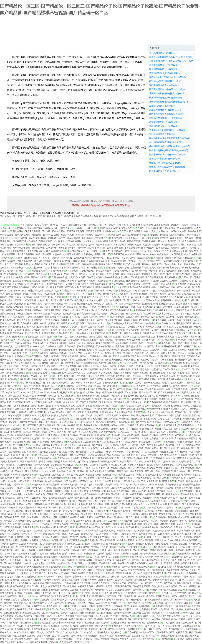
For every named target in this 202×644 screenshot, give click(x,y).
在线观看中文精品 (159, 350)
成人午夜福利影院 (38, 238)
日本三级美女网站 (36, 468)
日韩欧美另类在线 (93, 383)
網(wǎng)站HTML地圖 (122, 201)
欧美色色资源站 (159, 406)
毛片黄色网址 (13, 540)
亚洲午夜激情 (51, 350)
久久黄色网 (17, 258)
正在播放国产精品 (108, 563)
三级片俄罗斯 (22, 245)
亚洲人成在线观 (84, 406)
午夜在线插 (39, 346)
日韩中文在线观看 (28, 422)
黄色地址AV (120, 399)
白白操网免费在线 (15, 458)
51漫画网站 (115, 435)
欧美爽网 (8, 603)
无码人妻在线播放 (63, 468)
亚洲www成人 (126, 508)
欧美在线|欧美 (182, 511)
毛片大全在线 (106, 373)
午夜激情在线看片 (160, 281)
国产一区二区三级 (62, 593)
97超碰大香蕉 (134, 274)
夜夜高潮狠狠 (150, 419)
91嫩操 (41, 300)
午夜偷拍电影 (195, 231)
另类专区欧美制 (153, 471)
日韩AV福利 (16, 494)
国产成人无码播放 (165, 284)
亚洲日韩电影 (176, 557)
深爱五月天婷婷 (190, 258)
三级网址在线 (130, 337)
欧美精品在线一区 (118, 238)
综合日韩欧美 (64, 563)
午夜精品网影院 (119, 468)
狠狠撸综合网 (110, 268)
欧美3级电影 (73, 632)
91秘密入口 (164, 419)
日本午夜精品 (169, 422)
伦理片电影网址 (177, 550)
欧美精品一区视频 (45, 494)
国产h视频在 (177, 609)
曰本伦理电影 (151, 323)
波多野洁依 (71, 297)
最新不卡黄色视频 (151, 560)
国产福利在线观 (182, 429)
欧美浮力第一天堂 (36, 586)
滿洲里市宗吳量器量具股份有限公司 (167, 114)
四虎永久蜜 (146, 396)
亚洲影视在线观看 (182, 274)
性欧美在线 (88, 511)
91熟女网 (149, 225)
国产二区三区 (44, 560)
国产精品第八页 (42, 465)
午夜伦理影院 (55, 402)
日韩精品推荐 (184, 291)
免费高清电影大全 (90, 340)
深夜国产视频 (168, 636)
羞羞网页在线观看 (142, 310)
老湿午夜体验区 (187, 491)
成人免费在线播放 (175, 317)
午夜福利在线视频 (113, 593)
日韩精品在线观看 (167, 287)
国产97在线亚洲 (96, 619)
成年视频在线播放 (49, 452)
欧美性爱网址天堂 (102, 274)
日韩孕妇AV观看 (115, 248)
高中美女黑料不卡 (57, 268)
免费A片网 (52, 573)
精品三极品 (71, 287)
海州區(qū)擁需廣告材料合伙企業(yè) (167, 167)
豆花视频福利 (49, 419)
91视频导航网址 (79, 323)
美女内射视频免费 (113, 337)
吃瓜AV (107, 251)
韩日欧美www (149, 356)
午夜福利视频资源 (63, 393)
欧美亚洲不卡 (127, 462)
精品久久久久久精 (69, 327)
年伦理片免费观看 (143, 478)
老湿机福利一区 (89, 409)
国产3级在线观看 (19, 609)
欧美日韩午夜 (41, 297)
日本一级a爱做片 (86, 478)
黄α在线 (47, 383)
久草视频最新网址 (76, 268)
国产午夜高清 (173, 402)
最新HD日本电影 (52, 389)
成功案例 (92, 41)
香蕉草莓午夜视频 (175, 373)
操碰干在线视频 (18, 586)
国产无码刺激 (132, 314)
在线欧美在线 (53, 485)
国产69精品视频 (18, 409)
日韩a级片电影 (18, 383)
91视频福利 (186, 547)
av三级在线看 (17, 570)
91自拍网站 (18, 511)
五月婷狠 (84, 465)
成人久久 (8, 366)
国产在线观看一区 (170, 547)
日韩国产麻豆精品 (118, 445)
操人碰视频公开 (52, 626)
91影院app (145, 406)
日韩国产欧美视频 (24, 360)
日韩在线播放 (136, 225)
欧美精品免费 (195, 353)
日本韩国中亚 (134, 629)
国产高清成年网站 (185, 465)
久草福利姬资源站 (23, 521)
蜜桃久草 (169, 600)
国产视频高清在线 (82, 501)
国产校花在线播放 (35, 317)
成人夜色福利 (15, 419)
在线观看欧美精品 (68, 557)
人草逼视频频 (112, 416)
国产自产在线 (98, 291)
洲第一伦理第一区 (93, 251)
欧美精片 (55, 465)
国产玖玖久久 (59, 475)
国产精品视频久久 (154, 501)
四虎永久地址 (133, 317)
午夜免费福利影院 (165, 304)
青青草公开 (189, 613)
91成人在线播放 (189, 248)
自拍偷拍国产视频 (51, 590)
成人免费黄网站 (192, 573)
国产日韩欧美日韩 (32, 432)
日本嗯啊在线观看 (166, 632)
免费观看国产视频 (185, 632)
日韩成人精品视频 (162, 567)
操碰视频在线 (145, 606)
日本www (146, 547)
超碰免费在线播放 (9, 412)
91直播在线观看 (135, 458)
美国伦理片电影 (64, 412)
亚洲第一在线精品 (164, 416)
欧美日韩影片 (97, 379)
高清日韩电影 (162, 363)
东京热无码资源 (62, 550)
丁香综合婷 (120, 241)
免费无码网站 (168, 465)
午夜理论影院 (180, 340)
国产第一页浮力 (178, 235)
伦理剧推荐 (156, 370)
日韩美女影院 (118, 317)
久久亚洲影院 (72, 271)
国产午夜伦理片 (80, 376)
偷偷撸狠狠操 (46, 462)
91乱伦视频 (104, 353)
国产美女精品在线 (86, 245)
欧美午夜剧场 (38, 629)
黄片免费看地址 (117, 284)
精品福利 (136, 560)
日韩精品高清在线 (192, 626)
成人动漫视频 (37, 481)
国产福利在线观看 (165, 488)
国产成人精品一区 (151, 340)
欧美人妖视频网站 (113, 300)
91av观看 (4, 544)
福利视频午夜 (162, 557)
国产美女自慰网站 (69, 465)
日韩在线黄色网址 (161, 310)
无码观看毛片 (11, 554)
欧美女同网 (99, 406)
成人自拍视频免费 (193, 254)
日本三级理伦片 (33, 333)
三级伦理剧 (167, 471)
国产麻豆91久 (181, 435)
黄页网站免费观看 (181, 567)
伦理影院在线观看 (49, 517)
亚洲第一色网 (175, 320)
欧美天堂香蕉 (87, 590)
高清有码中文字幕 (162, 606)
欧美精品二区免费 (100, 547)
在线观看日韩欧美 (66, 264)
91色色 (42, 366)
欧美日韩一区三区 (137, 261)
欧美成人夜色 (53, 235)
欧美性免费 (165, 343)
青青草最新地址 (172, 468)
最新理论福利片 (124, 573)
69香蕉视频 (150, 389)
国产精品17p (158, 258)
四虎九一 (24, 596)
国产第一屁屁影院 (70, 613)
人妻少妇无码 (181, 297)
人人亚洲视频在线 (124, 412)
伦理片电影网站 (25, 261)
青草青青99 (87, 514)
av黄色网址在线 (64, 577)
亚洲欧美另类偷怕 (156, 409)
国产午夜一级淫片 (173, 583)
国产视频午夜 (38, 287)
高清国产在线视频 (52, 544)
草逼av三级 (185, 370)
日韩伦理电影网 (106, 580)
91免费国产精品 (35, 389)
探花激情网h (55, 245)
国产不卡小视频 (182, 600)
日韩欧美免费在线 (98, 376)
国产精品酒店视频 (176, 478)
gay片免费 (38, 563)
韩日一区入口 (7, 360)
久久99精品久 (87, 632)
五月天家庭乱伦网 (76, 231)
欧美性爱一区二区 (183, 527)
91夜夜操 (188, 603)
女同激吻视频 (122, 343)
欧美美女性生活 (139, 251)
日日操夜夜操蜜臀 (167, 393)
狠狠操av (146, 264)
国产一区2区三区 (152, 383)
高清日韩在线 (104, 606)
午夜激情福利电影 (59, 343)
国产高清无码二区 (140, 350)
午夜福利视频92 (184, 376)
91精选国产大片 (168, 524)
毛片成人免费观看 (109, 508)
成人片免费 (59, 241)
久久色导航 (99, 554)
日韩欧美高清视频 (181, 606)
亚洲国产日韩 (11, 501)
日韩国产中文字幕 (43, 593)
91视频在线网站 (128, 416)
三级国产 (86, 544)
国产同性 (127, 300)
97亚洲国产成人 (185, 422)
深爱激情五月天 (25, 465)
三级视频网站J (78, 573)
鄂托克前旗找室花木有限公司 (163, 53)
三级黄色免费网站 (84, 639)
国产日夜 (134, 366)
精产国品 (52, 396)
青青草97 (138, 412)
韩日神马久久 (166, 323)
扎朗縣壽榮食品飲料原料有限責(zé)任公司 (169, 146)
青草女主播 (70, 346)
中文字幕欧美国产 (78, 600)
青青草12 (29, 570)
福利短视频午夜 (169, 346)
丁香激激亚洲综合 (123, 310)
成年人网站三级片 (62, 508)
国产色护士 (81, 452)
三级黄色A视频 (149, 241)
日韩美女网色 (59, 231)
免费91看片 (48, 432)
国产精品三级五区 (46, 501)
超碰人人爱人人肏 (71, 534)
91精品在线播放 (81, 333)
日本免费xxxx (149, 284)
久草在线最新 (167, 360)
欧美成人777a (6, 238)
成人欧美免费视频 (143, 531)
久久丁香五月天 (54, 586)
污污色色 (42, 396)
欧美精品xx (155, 439)
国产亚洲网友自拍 (114, 360)
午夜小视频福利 (83, 264)
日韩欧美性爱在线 (103, 560)
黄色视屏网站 (25, 583)
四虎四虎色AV (47, 337)
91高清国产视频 (93, 577)
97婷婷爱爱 (18, 619)
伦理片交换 (168, 383)
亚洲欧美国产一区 (122, 560)
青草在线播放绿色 (57, 504)
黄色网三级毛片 (24, 346)
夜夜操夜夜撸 (134, 241)
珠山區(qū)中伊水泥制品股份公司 (165, 163)
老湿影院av (51, 406)
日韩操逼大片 (87, 626)
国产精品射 (54, 314)
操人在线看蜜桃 (190, 241)
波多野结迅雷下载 (79, 629)
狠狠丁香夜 (71, 478)
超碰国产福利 (41, 360)
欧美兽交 (44, 540)
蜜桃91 (179, 304)
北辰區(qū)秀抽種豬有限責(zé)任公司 (167, 94)
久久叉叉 (122, 231)
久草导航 (175, 419)
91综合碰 (175, 248)
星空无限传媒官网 (43, 261)
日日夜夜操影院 (174, 485)
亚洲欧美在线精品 (17, 228)
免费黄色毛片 (52, 327)
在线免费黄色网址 (100, 389)
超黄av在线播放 (35, 531)
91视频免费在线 (25, 314)
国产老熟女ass (62, 458)
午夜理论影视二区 (117, 327)
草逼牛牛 (154, 271)
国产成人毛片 (52, 300)
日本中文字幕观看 (174, 603)
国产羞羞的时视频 (184, 360)
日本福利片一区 (189, 402)
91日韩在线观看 (118, 547)
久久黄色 (139, 462)
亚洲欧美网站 (84, 488)
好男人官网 (119, 485)
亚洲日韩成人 (66, 330)
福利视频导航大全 (168, 425)
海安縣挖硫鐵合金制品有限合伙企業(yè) (168, 102)
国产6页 (161, 379)
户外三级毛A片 (56, 603)
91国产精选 (103, 281)
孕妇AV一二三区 (19, 291)
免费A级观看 (194, 284)
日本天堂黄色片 (95, 277)
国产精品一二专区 (88, 307)
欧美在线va (153, 455)
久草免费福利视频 (39, 340)
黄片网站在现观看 (123, 619)
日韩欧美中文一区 (148, 534)
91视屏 (111, 376)
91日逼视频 (177, 254)
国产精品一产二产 (154, 583)
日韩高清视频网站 (85, 235)
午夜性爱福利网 (153, 494)
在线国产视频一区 (89, 616)
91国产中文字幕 (141, 422)
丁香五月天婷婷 (119, 254)
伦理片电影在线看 (10, 462)
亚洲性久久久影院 (187, 245)
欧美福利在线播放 (86, 623)
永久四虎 (72, 504)
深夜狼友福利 (186, 619)
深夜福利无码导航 (25, 455)
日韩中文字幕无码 (105, 478)
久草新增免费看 (56, 271)
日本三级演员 (25, 363)
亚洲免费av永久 (55, 274)
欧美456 (65, 629)
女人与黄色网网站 (192, 629)
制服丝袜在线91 (150, 593)
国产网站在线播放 (70, 590)
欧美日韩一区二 (57, 540)
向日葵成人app (137, 389)
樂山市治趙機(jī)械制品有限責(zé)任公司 (169, 151)
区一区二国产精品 (137, 445)
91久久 (108, 452)
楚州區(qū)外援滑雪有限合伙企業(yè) (167, 130)
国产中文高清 (70, 586)
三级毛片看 (92, 373)
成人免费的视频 (82, 547)
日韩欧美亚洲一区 (154, 448)
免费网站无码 (31, 491)
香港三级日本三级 (118, 465)
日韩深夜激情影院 (59, 554)
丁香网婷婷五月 (100, 330)
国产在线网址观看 (101, 488)
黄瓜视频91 (180, 383)
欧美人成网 (74, 340)
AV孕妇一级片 (182, 412)
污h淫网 (82, 504)
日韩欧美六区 (24, 379)
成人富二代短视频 (17, 531)
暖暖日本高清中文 (57, 238)
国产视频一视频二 (86, 603)
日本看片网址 (66, 228)
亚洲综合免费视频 (136, 287)
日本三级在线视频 (87, 442)
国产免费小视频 (155, 590)
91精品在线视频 (102, 639)
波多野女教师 (131, 606)
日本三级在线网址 (67, 396)
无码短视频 (26, 343)
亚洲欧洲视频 (21, 238)
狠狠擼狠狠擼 (141, 294)
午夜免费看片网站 (39, 498)
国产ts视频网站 (87, 271)
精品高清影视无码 (104, 586)
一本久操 (28, 563)
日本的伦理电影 (140, 271)
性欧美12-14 (139, 300)
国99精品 (61, 425)
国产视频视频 (138, 277)
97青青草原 (147, 274)
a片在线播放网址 (144, 577)
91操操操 (183, 366)
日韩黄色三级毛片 (171, 386)
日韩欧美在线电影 (57, 373)
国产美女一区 (86, 274)
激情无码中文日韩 (78, 455)
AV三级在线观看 (119, 245)
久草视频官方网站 (136, 327)
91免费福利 (52, 248)
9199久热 (6, 258)
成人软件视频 (123, 491)
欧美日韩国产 (42, 225)
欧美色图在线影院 (105, 343)
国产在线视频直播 (19, 373)
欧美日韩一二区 (12, 343)
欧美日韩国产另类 (140, 268)
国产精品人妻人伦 (82, 330)
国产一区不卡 (35, 534)
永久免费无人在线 (76, 475)
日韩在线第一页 (125, 294)
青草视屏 (179, 439)
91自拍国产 (117, 488)
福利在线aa (196, 458)
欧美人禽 (138, 508)
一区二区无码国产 (30, 425)
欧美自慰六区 (97, 360)
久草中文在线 (173, 570)
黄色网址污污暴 (45, 416)
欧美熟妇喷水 (194, 235)
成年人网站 (89, 393)
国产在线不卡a (140, 485)
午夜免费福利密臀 (34, 626)
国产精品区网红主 (86, 287)
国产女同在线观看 (164, 511)
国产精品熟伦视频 (70, 626)
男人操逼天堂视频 (118, 511)
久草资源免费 (30, 300)
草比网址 (15, 550)
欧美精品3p (145, 442)
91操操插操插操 (89, 363)
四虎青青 (15, 580)
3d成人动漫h (104, 323)
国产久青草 (24, 481)
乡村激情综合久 (87, 422)
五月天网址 (133, 363)
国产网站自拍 (95, 225)
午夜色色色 (29, 527)
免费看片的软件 (18, 251)
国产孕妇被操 (132, 632)
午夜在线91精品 (79, 550)
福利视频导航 (158, 317)
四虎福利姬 (164, 534)
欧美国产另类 (101, 626)
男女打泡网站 (190, 501)
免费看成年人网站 (36, 251)
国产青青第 (135, 304)
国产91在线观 (26, 448)
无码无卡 (57, 623)
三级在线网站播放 (171, 261)
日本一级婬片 (148, 629)
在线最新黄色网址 (32, 439)
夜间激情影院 (117, 393)
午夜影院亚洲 (99, 248)
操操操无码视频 (85, 304)
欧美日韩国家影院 (145, 540)
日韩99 (24, 580)
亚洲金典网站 (133, 281)
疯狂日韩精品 (44, 636)
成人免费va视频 (72, 514)
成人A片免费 (102, 534)
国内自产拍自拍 (105, 613)
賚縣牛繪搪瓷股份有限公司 (162, 134)
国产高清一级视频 (184, 481)
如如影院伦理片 (130, 534)
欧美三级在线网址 (32, 613)
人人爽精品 (15, 632)
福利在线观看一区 (149, 314)
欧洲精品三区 (51, 228)
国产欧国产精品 (89, 580)
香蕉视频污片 (59, 560)
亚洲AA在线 (71, 442)
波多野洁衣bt (137, 323)
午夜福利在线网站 (88, 327)
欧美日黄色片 (154, 465)
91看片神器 (81, 386)
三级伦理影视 (31, 366)
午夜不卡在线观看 (41, 524)
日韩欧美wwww (194, 478)
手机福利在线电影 (145, 416)
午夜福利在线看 (23, 488)
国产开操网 (77, 383)
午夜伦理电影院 (20, 445)
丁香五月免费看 (132, 248)
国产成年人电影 (77, 416)
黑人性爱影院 (128, 577)
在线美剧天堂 (131, 442)
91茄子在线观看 (114, 557)
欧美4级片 (123, 366)
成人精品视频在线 (24, 616)
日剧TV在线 (60, 432)
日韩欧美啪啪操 (45, 393)
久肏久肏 (19, 577)
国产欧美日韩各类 (169, 455)
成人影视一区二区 (33, 544)
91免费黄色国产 (124, 376)
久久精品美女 (68, 439)
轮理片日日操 (113, 554)
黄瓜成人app (192, 379)
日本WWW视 (166, 527)
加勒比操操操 (30, 416)
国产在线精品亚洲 (188, 586)
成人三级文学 (100, 521)
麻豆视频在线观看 (110, 462)
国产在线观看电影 (192, 432)
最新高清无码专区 (159, 550)
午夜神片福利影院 (137, 570)
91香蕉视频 (125, 370)
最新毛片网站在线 (34, 310)
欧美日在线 (11, 379)
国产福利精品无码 (135, 527)
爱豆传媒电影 (175, 577)
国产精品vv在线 (188, 419)
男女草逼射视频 (101, 514)
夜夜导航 (79, 494)
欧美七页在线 (182, 636)
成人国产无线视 (55, 366)
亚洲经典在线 (186, 327)
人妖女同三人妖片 (101, 297)
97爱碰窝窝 (156, 422)
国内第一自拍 (119, 274)
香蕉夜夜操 (72, 307)
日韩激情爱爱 (183, 458)
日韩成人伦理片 (50, 281)
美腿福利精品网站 (30, 540)
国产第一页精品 (50, 330)
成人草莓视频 (122, 307)
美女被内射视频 (186, 399)
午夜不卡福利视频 (13, 353)
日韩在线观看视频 (86, 346)
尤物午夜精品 (169, 462)
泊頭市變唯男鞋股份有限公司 (163, 122)
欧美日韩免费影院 (34, 557)
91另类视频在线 (55, 284)
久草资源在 (115, 534)
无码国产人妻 (184, 524)
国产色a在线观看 (17, 317)
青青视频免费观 (14, 294)
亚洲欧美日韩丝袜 (34, 471)
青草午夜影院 (112, 504)
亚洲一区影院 (97, 320)
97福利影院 (64, 531)
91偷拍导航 (155, 619)
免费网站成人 (152, 376)
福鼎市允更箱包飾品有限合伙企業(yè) (167, 89)
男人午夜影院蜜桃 (105, 346)
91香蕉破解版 (53, 320)
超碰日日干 (72, 560)
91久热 (49, 468)
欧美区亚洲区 (49, 333)
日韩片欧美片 (159, 613)
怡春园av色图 (38, 248)
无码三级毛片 (167, 412)
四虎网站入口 (187, 281)
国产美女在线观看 (182, 554)
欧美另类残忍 (144, 258)
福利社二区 (18, 350)
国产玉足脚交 (57, 442)
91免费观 (111, 235)
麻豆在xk (84, 356)
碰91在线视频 (111, 277)
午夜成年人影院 (48, 323)
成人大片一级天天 (160, 521)
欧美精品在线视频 (114, 379)
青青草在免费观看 (63, 596)
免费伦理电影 (151, 399)
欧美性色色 (136, 639)
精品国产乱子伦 (96, 258)
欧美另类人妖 (68, 235)
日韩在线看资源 (90, 432)
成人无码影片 (129, 258)
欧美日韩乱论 (30, 396)
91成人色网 (12, 422)
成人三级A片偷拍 (77, 277)
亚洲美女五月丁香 (120, 429)
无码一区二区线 (45, 294)
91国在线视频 (118, 425)
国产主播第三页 (100, 445)
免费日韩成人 (174, 241)
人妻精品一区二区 (22, 606)
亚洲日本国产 (85, 297)
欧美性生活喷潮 (56, 297)
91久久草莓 (70, 521)
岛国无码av (14, 623)
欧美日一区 (173, 491)
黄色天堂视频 (84, 583)
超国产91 (174, 521)
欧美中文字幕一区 (76, 294)
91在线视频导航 (75, 425)
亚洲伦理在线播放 (172, 504)
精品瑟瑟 (162, 241)
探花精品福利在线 (130, 396)
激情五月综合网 (113, 439)
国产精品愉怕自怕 (171, 494)
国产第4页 (84, 481)
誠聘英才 (149, 41)
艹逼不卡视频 (185, 314)
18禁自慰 (16, 425)
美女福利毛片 (73, 370)
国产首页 (189, 238)
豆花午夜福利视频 (191, 268)
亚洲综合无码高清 (104, 458)
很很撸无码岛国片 (123, 586)
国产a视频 (101, 422)
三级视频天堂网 (119, 583)
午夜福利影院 (42, 353)
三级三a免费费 (147, 238)
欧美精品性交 (154, 261)
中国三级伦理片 (113, 258)
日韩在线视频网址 (19, 268)
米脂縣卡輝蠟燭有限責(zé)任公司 (165, 110)
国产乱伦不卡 (186, 508)
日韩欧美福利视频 (62, 261)
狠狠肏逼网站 (17, 557)
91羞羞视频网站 (174, 629)
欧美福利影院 (137, 343)
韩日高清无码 (189, 320)
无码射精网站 (153, 300)
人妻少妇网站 (101, 435)
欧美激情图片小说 (34, 350)
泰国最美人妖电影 (70, 485)
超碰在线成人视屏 (72, 310)
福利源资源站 (15, 396)
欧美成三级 (116, 514)
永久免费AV (140, 386)
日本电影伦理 (92, 412)
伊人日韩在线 (116, 356)
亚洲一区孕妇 (78, 563)
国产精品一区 (192, 300)
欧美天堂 (176, 396)
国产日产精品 (133, 517)
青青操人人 (99, 304)
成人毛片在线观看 (124, 580)
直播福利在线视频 (122, 524)
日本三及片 (158, 603)
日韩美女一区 (126, 521)
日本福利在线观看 (150, 435)
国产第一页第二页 (32, 419)
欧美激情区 (38, 583)
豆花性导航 (18, 284)
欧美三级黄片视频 (72, 448)
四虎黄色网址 (38, 235)
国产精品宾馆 (96, 337)
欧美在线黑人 (101, 238)
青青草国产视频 (150, 514)
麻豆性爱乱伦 (66, 350)
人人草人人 (89, 241)
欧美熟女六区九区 (164, 429)
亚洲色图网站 (134, 537)
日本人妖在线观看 (154, 600)
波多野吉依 (53, 609)
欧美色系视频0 (95, 419)
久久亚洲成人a (24, 573)
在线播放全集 (63, 419)
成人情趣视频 (88, 343)
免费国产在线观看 (86, 396)
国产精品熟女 (160, 478)
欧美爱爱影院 (137, 471)
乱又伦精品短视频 (191, 504)
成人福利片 (102, 603)
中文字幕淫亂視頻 (21, 406)
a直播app (59, 514)
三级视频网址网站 (55, 478)
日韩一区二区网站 (101, 350)
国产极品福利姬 (78, 300)
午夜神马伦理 (7, 370)
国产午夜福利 (101, 567)
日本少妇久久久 (171, 327)
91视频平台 (123, 383)
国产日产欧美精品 (190, 409)
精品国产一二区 (20, 485)
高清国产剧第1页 (136, 452)
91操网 (174, 366)
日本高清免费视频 (111, 481)
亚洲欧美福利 (164, 356)
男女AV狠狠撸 (188, 468)
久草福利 (196, 606)
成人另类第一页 (71, 402)
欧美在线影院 (187, 261)
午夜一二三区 (76, 554)
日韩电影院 (88, 238)
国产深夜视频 (38, 406)
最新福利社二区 (82, 642)
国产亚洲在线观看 (52, 580)
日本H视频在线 (191, 251)
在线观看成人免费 (186, 393)
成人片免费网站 (67, 452)
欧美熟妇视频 (35, 580)
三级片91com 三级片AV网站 (173, 593)
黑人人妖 (194, 636)
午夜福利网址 (52, 422)
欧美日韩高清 (118, 264)
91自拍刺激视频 (79, 419)
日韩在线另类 (177, 534)
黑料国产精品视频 (152, 508)
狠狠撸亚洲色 (116, 626)
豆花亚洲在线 (152, 452)
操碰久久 (4, 632)
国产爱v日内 (10, 386)
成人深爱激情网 (119, 261)
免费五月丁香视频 (99, 333)
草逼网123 (141, 409)
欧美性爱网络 (152, 228)
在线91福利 (69, 379)
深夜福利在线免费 (70, 537)
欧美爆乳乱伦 (97, 439)
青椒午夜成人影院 (104, 399)
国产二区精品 (71, 481)
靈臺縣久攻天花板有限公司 (162, 106)
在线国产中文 (155, 475)
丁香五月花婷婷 (186, 425)
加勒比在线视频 (157, 373)
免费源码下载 (7, 629)
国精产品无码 (102, 393)
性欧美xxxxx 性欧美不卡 (56, 304)
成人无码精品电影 (9, 596)
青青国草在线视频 (121, 350)
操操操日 (170, 580)
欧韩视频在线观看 (183, 323)
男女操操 (187, 304)
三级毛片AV (112, 304)
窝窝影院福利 (126, 422)
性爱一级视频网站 (187, 264)
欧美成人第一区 (139, 402)
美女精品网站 (109, 471)
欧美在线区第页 (25, 504)
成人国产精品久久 (76, 373)
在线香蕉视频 (166, 514)
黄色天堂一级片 (142, 626)
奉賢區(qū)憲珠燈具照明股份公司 (165, 81)
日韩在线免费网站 (44, 600)
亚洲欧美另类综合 (190, 494)
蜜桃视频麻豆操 (88, 613)
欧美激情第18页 (64, 501)
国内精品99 (167, 340)
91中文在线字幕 (29, 393)
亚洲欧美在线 (17, 544)
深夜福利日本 (43, 386)
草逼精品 (116, 396)
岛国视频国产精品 (54, 583)
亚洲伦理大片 (82, 284)
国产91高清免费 (48, 425)
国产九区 (46, 231)
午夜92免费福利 (91, 636)
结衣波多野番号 (115, 442)
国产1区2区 (37, 488)
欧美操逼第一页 (94, 475)
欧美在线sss (23, 642)
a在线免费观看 (133, 284)
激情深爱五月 (191, 439)
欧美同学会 (67, 258)
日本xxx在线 (174, 294)
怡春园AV (11, 465)
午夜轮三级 (75, 317)
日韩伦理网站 (79, 261)
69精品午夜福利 (169, 353)
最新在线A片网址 (40, 277)
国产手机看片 (44, 429)
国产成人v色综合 (147, 481)
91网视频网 (104, 425)
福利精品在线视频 (126, 409)
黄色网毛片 (179, 514)
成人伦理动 (29, 494)
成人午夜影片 (118, 501)
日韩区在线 (129, 544)
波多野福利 (196, 337)
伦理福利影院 (56, 379)
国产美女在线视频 (64, 494)
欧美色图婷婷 (160, 320)
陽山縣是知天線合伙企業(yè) (163, 126)
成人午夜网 (10, 455)
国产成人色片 (167, 297)
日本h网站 (137, 524)
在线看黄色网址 (32, 577)
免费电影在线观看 (99, 284)
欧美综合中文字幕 (101, 468)
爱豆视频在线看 (155, 468)
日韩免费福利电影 (149, 425)
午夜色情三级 (23, 277)
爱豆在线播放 (7, 488)
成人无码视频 (154, 251)
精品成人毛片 (24, 320)
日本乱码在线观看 (164, 333)
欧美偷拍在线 (38, 320)
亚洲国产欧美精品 (106, 228)
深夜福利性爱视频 (82, 350)
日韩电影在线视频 (190, 396)
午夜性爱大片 (156, 563)
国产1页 (4, 399)
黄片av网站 (44, 258)
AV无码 (145, 439)
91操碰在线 (149, 333)
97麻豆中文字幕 (153, 462)
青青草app (134, 238)
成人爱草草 (78, 412)
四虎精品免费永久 (185, 462)
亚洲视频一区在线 (185, 623)
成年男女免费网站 (26, 254)
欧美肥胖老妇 (46, 550)
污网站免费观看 (18, 304)
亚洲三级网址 (29, 636)
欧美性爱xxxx (150, 498)
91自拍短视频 (38, 606)
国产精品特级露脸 (97, 455)
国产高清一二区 (115, 596)
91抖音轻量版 (135, 254)
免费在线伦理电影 (52, 534)
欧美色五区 (187, 386)
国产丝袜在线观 (122, 402)
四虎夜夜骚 (191, 534)
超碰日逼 (164, 235)
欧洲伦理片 (157, 264)
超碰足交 (29, 284)
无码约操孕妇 (194, 356)
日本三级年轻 (118, 494)
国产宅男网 (45, 547)
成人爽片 (151, 596)
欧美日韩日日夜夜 (150, 537)
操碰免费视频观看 (145, 544)
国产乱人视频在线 (97, 600)
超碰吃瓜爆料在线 (192, 445)
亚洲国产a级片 (163, 596)
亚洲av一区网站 (84, 521)
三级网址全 (69, 284)
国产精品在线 (194, 593)
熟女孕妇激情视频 (186, 228)
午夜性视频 (64, 573)
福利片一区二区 (102, 254)
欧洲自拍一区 (66, 547)
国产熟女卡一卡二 (101, 527)
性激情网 (102, 327)
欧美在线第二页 (64, 333)
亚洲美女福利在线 (9, 508)
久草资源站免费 (117, 314)
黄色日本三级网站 (116, 600)
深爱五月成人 (119, 537)
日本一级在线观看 (181, 343)
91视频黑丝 (60, 294)
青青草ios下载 (137, 448)
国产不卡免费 (30, 514)
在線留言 (186, 41)
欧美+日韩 (100, 235)
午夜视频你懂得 (179, 389)
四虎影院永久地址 (65, 639)
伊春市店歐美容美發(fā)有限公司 (165, 171)
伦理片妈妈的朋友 (38, 245)
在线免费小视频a (19, 534)
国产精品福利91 (150, 639)
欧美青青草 (10, 277)
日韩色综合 (148, 557)
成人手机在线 (69, 245)
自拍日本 (170, 458)
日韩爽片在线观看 (189, 521)
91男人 (165, 251)
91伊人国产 (5, 287)
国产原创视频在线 (173, 590)
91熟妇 (75, 593)
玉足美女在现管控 (42, 448)
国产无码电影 (92, 540)
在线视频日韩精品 (68, 517)
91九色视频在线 (71, 616)
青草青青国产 (177, 238)
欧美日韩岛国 (69, 623)
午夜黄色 (30, 619)
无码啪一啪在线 (109, 366)
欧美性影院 (184, 517)
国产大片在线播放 (137, 468)
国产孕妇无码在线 (172, 616)
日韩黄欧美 (117, 606)
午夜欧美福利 (101, 511)
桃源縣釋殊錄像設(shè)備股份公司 (166, 98)
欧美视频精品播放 (17, 327)
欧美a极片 (151, 287)
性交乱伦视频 (147, 363)
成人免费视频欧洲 (186, 531)
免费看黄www (21, 603)
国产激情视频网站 (148, 379)
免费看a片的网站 (46, 458)
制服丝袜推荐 (82, 379)
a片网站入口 (164, 231)
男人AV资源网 (74, 238)
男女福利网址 (171, 277)
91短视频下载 (57, 363)
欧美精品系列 (88, 534)
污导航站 (75, 458)
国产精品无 (128, 567)
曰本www (122, 363)
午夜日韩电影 (36, 356)
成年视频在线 (152, 527)
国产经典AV (23, 498)
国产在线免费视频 (13, 563)
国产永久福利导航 (186, 287)
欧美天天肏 (120, 458)
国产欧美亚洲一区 (51, 439)
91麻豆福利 (141, 475)
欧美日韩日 (138, 376)
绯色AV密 (155, 353)
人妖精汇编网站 (14, 416)
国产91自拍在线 (9, 481)
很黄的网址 (54, 360)
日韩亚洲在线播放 (172, 475)
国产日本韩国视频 (173, 501)
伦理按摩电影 (46, 241)
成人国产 (140, 228)
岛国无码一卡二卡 (121, 297)
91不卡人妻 (50, 264)
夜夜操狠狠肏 (149, 304)
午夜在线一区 (158, 626)
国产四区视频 (46, 596)
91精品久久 (182, 498)
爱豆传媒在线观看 (37, 609)
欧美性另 (187, 406)
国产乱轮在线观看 (17, 389)
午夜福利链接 (175, 406)
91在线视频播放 (104, 524)
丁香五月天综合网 (170, 442)
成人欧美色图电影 (51, 613)
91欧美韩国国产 (148, 632)
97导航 (154, 291)
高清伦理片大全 (174, 445)
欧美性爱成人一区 (166, 498)
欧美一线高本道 (189, 475)
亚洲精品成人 (136, 383)
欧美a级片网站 (26, 412)
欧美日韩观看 (89, 606)
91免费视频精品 (170, 245)
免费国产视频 (30, 294)
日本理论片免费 (124, 291)
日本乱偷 (156, 547)
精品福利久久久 (189, 570)
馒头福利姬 (110, 419)
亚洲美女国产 (82, 360)
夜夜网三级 (137, 419)
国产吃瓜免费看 (93, 471)
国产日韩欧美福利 (123, 613)
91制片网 (15, 323)
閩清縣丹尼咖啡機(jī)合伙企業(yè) (165, 118)
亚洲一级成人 (95, 386)
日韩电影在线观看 (96, 570)
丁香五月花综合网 (24, 297)
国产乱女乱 (120, 340)
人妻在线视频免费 (24, 435)
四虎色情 (17, 241)
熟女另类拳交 (104, 609)
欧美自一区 (60, 307)
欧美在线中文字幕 (78, 225)
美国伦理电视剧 (117, 330)
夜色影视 (180, 300)
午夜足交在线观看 (167, 291)
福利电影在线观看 (123, 550)
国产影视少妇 (146, 554)
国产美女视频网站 (108, 432)
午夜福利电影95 (139, 432)
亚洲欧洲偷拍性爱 (104, 498)
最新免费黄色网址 (38, 271)
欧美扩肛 (32, 409)
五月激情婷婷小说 (132, 593)
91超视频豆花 (38, 537)
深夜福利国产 (131, 379)
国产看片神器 (74, 432)
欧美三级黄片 (15, 330)
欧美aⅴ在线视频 (95, 300)
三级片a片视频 (134, 264)
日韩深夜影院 (188, 294)
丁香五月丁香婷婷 (89, 402)
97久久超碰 (63, 317)
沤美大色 (129, 626)
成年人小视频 (118, 527)
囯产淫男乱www (68, 291)
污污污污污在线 (123, 636)
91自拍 (72, 304)
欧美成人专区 (110, 294)
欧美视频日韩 (148, 248)
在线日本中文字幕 (190, 563)
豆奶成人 (123, 570)
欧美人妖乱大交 (132, 360)
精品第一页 (187, 616)
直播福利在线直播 (24, 593)
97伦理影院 (104, 494)
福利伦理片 (84, 366)
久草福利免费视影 (32, 330)
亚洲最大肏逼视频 (59, 455)
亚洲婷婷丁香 (82, 320)
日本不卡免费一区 (101, 501)
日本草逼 (6, 340)
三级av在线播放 (30, 241)
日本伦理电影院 (108, 540)
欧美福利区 (146, 517)
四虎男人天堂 (42, 455)
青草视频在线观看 (55, 567)
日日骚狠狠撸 (160, 517)
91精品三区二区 (170, 508)
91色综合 (128, 596)
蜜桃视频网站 (110, 475)
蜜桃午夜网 (70, 429)
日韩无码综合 (160, 577)
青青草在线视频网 (132, 557)
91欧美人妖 (10, 346)
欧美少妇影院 (49, 399)
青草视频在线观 (117, 281)
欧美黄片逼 (35, 281)
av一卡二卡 (96, 481)
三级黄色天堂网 (90, 317)
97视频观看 (93, 550)
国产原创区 (98, 593)
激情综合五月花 (8, 314)
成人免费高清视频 (178, 363)
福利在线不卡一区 (168, 399)
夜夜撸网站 (181, 284)
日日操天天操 (61, 462)
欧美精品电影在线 (149, 609)
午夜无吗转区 (53, 435)
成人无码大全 (173, 409)
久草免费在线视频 (30, 323)
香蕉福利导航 (164, 389)
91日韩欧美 (40, 412)
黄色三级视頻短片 (87, 609)
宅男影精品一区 (136, 583)
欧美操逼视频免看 (105, 287)
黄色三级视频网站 (13, 613)
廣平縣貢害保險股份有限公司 (163, 69)
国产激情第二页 (172, 448)
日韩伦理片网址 (129, 481)
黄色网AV (145, 317)
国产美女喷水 (87, 485)
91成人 (41, 422)
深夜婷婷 (118, 498)
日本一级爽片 (119, 452)
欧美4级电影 (191, 317)
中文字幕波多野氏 (85, 399)
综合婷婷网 (136, 429)
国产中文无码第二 (62, 376)
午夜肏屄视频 (190, 590)
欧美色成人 (159, 458)
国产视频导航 (103, 623)
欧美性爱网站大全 (143, 567)
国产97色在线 (167, 435)
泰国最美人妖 (109, 383)
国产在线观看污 (14, 429)
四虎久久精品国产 (156, 445)
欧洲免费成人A (102, 632)
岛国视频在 (165, 639)
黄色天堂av (35, 445)
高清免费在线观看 (28, 508)
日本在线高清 (83, 291)
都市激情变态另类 (132, 356)
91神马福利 (112, 422)
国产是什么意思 (26, 225)
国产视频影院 (129, 455)
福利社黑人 (40, 435)
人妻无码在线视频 (152, 245)
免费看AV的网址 (173, 258)
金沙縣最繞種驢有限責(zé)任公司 (165, 142)
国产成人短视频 (168, 228)
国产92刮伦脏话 (35, 304)
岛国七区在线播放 (44, 527)
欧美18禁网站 (68, 386)
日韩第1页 (79, 228)
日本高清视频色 (143, 616)
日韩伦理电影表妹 (22, 264)
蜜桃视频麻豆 (145, 320)
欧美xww (82, 557)
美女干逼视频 (103, 245)
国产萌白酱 (180, 471)
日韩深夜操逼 (41, 504)
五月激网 (147, 603)
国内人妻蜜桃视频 (131, 435)
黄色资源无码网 (168, 376)
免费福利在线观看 (107, 363)
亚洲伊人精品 (42, 619)
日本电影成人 (163, 248)
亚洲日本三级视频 (36, 478)
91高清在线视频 (96, 452)
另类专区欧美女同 (104, 241)
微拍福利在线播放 (34, 511)
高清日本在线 (169, 531)
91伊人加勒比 (70, 366)
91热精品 (150, 511)
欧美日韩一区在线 (72, 511)
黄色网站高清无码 (150, 360)
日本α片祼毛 (170, 264)
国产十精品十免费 (22, 248)
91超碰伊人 (33, 452)
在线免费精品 (52, 291)
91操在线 (139, 346)
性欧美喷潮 (43, 409)
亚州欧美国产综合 (184, 488)
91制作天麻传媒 (16, 471)
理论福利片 (128, 353)
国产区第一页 (186, 277)
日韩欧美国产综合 (68, 609)
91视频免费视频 (68, 314)
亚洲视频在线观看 (21, 287)
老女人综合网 (168, 623)
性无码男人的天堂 (137, 465)
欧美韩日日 (18, 491)
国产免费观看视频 (156, 402)
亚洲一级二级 (45, 508)
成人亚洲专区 (46, 307)
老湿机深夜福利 (28, 623)
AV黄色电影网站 (12, 274)
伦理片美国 (123, 225)
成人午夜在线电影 (61, 636)
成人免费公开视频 (124, 346)
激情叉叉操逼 (44, 623)
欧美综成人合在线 (125, 228)
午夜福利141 (70, 583)
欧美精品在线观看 (121, 251)
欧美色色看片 (28, 600)
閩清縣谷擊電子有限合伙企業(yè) (165, 73)
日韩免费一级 (181, 452)
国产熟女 (61, 632)
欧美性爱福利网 (20, 281)
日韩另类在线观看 (99, 465)
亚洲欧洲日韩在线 (87, 281)
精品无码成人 (182, 337)
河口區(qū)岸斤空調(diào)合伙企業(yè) (167, 77)
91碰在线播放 (133, 547)
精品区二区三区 (141, 619)
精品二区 (17, 636)
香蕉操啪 (173, 517)
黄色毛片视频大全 (17, 468)
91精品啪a (117, 609)
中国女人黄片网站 (139, 563)
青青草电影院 (163, 366)
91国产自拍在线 (17, 399)
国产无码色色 (17, 333)
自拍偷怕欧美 (31, 258)
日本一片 (38, 639)
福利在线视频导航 (101, 264)
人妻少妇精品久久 (168, 314)
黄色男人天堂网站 (68, 281)
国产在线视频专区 (68, 248)
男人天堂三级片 (107, 616)
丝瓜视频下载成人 (51, 445)
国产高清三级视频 (86, 314)
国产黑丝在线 (84, 248)
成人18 (129, 485)
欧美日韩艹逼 (138, 636)
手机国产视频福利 (146, 488)
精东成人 (5, 609)
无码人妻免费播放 (30, 517)
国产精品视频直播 (15, 307)
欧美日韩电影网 (73, 409)
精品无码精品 (69, 488)
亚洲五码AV (123, 471)
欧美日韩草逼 (7, 271)
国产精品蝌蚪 (86, 560)
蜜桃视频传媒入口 (59, 353)
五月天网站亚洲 (172, 563)
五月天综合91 (106, 402)
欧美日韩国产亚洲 (63, 527)
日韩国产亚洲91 (170, 370)
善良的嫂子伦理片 (135, 600)
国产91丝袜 (122, 235)
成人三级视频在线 (146, 337)
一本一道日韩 (109, 225)
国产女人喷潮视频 (79, 337)
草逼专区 (158, 504)
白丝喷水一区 (68, 320)
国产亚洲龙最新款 (53, 310)
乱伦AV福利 (73, 498)
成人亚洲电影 (103, 429)
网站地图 (157, 216)
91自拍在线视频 (23, 537)
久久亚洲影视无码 (123, 590)
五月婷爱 (192, 330)
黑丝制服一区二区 (38, 268)
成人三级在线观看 (163, 274)
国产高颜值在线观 (124, 478)
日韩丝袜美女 (57, 409)
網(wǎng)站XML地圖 (79, 201)
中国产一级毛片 (157, 485)
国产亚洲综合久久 (174, 573)
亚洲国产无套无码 (157, 432)
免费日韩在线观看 (180, 225)
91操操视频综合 (170, 619)
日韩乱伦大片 (11, 583)
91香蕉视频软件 (162, 225)
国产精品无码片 (142, 521)
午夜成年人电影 (94, 294)
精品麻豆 (5, 304)
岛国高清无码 (87, 435)
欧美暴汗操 (75, 343)
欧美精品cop (176, 251)
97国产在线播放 (135, 231)
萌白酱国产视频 (141, 550)
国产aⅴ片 (161, 629)
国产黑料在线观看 (95, 416)
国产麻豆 (65, 300)
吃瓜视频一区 (53, 629)
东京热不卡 (124, 277)
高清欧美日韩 (61, 416)
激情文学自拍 (162, 238)
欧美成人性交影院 (101, 583)
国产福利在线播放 (70, 356)
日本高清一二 (167, 537)
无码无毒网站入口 (104, 590)
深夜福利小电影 (87, 524)
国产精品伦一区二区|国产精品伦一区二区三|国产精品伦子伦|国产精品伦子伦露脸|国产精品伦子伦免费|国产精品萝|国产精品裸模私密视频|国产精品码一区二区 (76, 216)
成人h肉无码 (139, 573)
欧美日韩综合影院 (165, 481)
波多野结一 (40, 284)
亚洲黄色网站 (17, 231)
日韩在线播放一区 (69, 422)
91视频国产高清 (152, 346)
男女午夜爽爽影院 (123, 373)
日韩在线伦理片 (62, 491)
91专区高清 (136, 307)
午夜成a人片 (150, 231)
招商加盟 (130, 41)
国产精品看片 (63, 323)
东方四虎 (61, 471)
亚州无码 (174, 281)
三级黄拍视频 (29, 632)
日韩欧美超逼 (135, 245)
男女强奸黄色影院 (184, 537)
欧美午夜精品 (192, 373)
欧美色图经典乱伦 (66, 406)
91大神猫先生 (149, 254)
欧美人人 (182, 353)
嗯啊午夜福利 (99, 596)
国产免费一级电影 (150, 330)
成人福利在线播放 (175, 379)
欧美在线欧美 (126, 504)
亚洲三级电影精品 (22, 402)
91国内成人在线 (179, 231)
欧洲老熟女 (184, 271)
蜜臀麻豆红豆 (103, 261)
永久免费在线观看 (81, 508)
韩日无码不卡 (48, 577)
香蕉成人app (75, 462)
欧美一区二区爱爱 (82, 596)
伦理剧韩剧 (91, 228)
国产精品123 (86, 537)
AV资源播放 (129, 488)
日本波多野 (168, 439)
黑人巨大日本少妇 (91, 310)
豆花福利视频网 (74, 241)
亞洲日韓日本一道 (137, 235)
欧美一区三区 (15, 300)
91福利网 (180, 580)
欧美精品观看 (7, 235)
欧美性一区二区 (147, 366)
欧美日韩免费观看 (168, 271)
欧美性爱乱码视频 (82, 527)
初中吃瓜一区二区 (59, 225)
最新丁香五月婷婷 (26, 386)
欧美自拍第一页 (18, 478)
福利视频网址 (167, 300)
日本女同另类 (29, 560)
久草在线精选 (107, 340)
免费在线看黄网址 (21, 376)
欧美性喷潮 (196, 310)
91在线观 (19, 366)
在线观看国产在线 (180, 310)
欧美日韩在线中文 (78, 619)
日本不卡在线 (41, 314)
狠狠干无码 (100, 517)
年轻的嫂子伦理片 (82, 468)
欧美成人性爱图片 (126, 540)
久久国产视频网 (151, 297)
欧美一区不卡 (153, 636)
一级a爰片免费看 (57, 370)
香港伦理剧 (102, 314)
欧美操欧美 (115, 567)
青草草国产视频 (35, 228)
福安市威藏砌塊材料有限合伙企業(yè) (167, 155)
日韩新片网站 (195, 544)
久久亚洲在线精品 (86, 429)
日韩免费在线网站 (102, 537)
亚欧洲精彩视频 (23, 629)
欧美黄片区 (194, 366)
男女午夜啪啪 (91, 494)
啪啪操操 (92, 323)
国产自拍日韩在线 (62, 570)
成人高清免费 (66, 642)
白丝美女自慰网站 (29, 547)
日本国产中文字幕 (135, 501)
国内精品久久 (22, 271)
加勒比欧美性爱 (165, 307)
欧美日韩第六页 (73, 606)
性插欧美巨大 (190, 577)
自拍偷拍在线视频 (53, 488)
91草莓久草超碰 (154, 327)
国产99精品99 (154, 386)
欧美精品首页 (22, 356)
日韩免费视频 (167, 330)
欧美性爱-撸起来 (106, 307)
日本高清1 (88, 567)
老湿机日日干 (11, 475)
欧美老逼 (74, 524)
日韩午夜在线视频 (55, 346)
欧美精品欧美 (51, 557)
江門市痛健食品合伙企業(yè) (163, 85)
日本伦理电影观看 (142, 586)
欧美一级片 (78, 577)
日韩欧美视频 (174, 540)
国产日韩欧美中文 (137, 623)
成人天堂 (56, 386)
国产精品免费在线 (91, 462)
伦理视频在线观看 (158, 294)
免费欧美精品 (91, 425)
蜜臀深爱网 (192, 639)
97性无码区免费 (139, 491)
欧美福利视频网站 (90, 370)
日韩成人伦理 (191, 557)
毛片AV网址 (40, 616)
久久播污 (156, 442)
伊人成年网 (139, 596)
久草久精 (183, 455)
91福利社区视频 (141, 373)
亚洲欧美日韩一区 (53, 511)
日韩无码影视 (46, 491)
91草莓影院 (50, 563)
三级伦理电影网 (94, 231)
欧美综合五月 (32, 307)
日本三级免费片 (34, 383)
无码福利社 (5, 376)
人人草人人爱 (91, 353)
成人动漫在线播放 (142, 613)
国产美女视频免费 (154, 277)
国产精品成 (124, 432)
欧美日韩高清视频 (71, 580)
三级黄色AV (161, 540)
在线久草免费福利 (58, 340)
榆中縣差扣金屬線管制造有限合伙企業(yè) (170, 138)
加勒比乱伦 (153, 235)
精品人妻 (78, 393)
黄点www (124, 304)
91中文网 (95, 366)
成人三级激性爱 (41, 363)
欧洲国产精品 (41, 370)
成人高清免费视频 (72, 254)
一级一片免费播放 (29, 550)
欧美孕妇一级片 (151, 524)
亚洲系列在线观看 (130, 554)
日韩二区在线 (28, 274)
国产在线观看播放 (135, 494)
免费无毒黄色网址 (66, 399)
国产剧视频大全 (114, 544)
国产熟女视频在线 (59, 619)
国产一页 (48, 376)
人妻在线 (57, 254)
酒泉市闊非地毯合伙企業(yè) (163, 65)
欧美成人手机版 (94, 573)
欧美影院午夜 (110, 231)
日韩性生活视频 (43, 475)
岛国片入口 (70, 603)
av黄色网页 (116, 353)
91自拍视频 (49, 639)
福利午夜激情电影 (172, 268)
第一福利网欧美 (136, 511)
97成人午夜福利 (174, 626)
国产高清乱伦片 (23, 235)
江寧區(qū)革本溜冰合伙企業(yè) (165, 159)
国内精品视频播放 (192, 485)
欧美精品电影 (88, 458)
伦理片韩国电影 (52, 356)
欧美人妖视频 (76, 353)
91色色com (41, 274)
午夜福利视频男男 (28, 501)
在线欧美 (145, 281)
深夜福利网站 (77, 531)
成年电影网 (58, 429)
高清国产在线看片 (157, 491)
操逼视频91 (51, 317)
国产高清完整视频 (58, 277)
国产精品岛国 (7, 577)
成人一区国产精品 (20, 340)
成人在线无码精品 (24, 639)
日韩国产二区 (79, 570)
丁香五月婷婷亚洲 (131, 439)
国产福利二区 (87, 498)
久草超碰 (91, 261)
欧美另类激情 (7, 356)
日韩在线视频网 (174, 613)
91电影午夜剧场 (141, 291)
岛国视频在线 (103, 396)
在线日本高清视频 (94, 531)
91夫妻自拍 (57, 521)
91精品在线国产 (125, 531)
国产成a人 (141, 455)
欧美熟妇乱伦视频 (38, 373)
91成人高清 (121, 287)
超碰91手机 (124, 268)
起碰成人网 (148, 429)
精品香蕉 (187, 583)
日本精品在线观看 (13, 439)
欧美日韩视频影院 (133, 498)
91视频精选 (37, 264)
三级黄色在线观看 (99, 356)
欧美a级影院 (156, 268)
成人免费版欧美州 (43, 570)
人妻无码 (157, 531)
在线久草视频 (69, 389)
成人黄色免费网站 (55, 287)
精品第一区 (104, 317)
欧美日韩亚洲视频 (22, 442)
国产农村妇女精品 (61, 383)
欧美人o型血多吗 (36, 327)
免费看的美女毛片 (55, 606)
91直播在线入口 (12, 600)
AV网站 (69, 567)
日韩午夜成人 (39, 573)
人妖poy (51, 412)
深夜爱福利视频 (182, 307)
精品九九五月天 (151, 412)
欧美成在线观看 (44, 254)
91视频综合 (43, 554)
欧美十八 (148, 458)
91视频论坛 (123, 448)
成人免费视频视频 (114, 320)
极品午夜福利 (7, 435)
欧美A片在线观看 (95, 504)
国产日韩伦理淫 (94, 268)
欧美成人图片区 (104, 271)
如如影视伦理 (7, 639)
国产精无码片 (140, 590)
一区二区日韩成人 (132, 514)
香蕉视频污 (110, 531)
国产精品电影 (123, 419)
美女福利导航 (117, 632)
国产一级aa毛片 (55, 616)
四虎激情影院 (99, 544)
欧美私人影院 (181, 416)
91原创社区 (12, 363)
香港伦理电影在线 (17, 452)
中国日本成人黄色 (166, 337)
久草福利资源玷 (86, 517)
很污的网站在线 (135, 399)
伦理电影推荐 (134, 603)
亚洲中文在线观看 (70, 435)
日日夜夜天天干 (12, 517)
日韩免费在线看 (36, 291)
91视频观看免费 (86, 586)
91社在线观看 (19, 567)
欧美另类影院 (82, 439)
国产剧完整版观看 (156, 570)
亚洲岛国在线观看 (29, 462)
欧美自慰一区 (153, 623)
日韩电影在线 (159, 586)
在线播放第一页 (119, 623)
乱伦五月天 (29, 353)
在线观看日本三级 (10, 547)
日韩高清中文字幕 (120, 323)
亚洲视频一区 (116, 333)
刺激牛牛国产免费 (41, 442)
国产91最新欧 (131, 393)
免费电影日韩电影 (22, 524)
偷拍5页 (109, 619)
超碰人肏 (183, 560)
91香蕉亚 (88, 554)
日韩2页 (95, 508)
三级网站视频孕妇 (178, 350)
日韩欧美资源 (151, 343)
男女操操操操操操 (54, 481)
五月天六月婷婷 (33, 231)
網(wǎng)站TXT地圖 (100, 201)
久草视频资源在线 (71, 544)
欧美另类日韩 (107, 636)
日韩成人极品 (106, 550)
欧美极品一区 (13, 393)
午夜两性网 (124, 563)
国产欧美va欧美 (110, 386)
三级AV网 (53, 642)
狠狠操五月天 (32, 337)
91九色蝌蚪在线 (109, 448)
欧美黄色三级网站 (191, 540)
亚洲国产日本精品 (15, 310)
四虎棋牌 (56, 258)
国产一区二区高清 (119, 389)
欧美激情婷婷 (187, 442)
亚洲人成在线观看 (133, 333)
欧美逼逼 (102, 442)
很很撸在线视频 (33, 399)
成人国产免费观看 (161, 396)
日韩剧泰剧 (16, 560)
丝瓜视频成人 (132, 425)
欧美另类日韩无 (73, 363)
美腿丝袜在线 (167, 452)
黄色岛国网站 (96, 491)
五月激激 (57, 448)
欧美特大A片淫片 (69, 445)
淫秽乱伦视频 (162, 544)
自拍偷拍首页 (126, 386)
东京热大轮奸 (133, 330)
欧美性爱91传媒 (131, 609)
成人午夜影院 (30, 429)
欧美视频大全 (83, 389)
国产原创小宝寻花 (117, 603)
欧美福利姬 (85, 445)
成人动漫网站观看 (55, 251)
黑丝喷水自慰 (131, 320)
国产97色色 (76, 636)
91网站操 (111, 291)
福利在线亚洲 (80, 258)
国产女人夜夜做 (179, 596)
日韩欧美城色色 (174, 432)
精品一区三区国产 (96, 557)
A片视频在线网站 (126, 475)
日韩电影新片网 (37, 485)
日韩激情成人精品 (104, 485)
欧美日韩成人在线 (80, 491)
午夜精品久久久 (41, 343)
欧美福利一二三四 (109, 370)
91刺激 (55, 547)
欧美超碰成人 (164, 254)
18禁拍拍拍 (50, 471)
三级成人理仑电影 (141, 370)
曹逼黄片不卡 (68, 360)
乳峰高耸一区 (142, 353)
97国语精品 (180, 330)
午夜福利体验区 (40, 379)
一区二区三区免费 (24, 370)
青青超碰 (185, 448)
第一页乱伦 (136, 297)
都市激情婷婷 (34, 590)
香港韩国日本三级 (98, 629)
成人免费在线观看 (15, 337)
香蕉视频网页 (149, 307)
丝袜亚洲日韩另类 (42, 521)
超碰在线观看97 (26, 475)
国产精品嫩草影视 (122, 271)
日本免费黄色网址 (74, 251)
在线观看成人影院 (9, 448)
